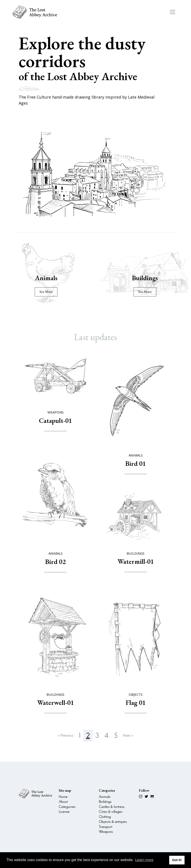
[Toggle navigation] (173, 12)
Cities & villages (111, 812)
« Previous (66, 735)
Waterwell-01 (56, 703)
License (64, 812)
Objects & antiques (113, 822)
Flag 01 (136, 703)
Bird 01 (136, 463)
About (63, 802)
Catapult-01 (55, 421)
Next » (128, 735)
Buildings (145, 278)
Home (63, 797)
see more (46, 292)
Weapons (106, 832)
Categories (67, 807)
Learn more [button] (144, 860)
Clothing (105, 817)
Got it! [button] (177, 860)
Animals (46, 278)
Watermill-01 (136, 561)
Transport (106, 827)
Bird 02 (55, 562)
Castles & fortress (112, 807)
